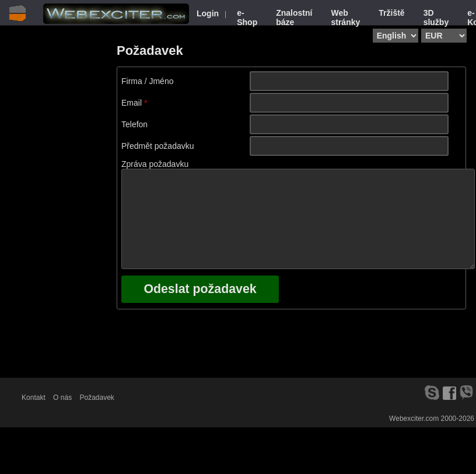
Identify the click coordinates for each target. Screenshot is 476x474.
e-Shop (247, 18)
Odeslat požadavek (200, 289)
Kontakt (34, 398)
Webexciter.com (414, 419)
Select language (376, 27)
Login (208, 13)
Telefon (134, 124)
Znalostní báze (294, 18)
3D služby (436, 18)
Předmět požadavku (158, 146)
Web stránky (345, 18)
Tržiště (391, 13)
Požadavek (97, 398)
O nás (62, 398)
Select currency (425, 27)
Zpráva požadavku (155, 164)
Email (132, 103)
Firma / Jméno (147, 81)
